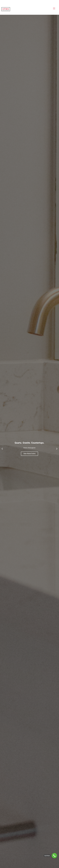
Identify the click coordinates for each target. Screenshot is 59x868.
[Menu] (54, 8)
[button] (2, 449)
